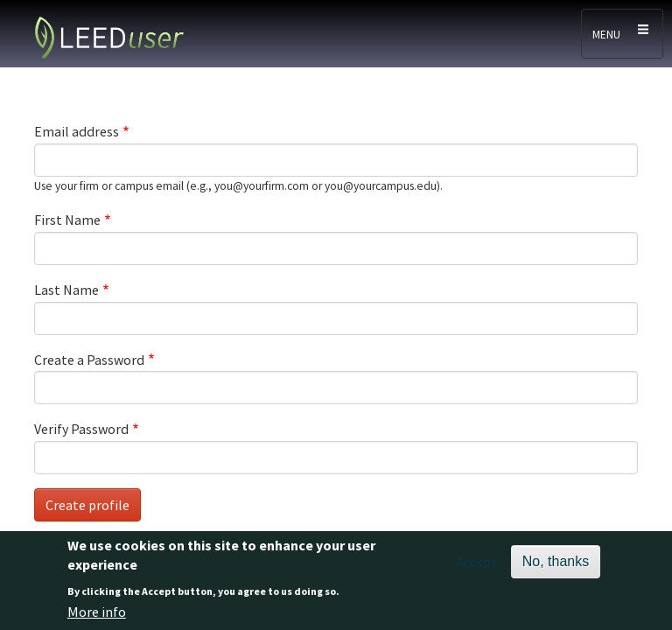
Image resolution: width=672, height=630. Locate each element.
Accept (476, 569)
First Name (67, 220)
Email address (77, 131)
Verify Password (81, 429)
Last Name (66, 290)
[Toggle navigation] (622, 34)
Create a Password (89, 360)
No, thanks (556, 568)
